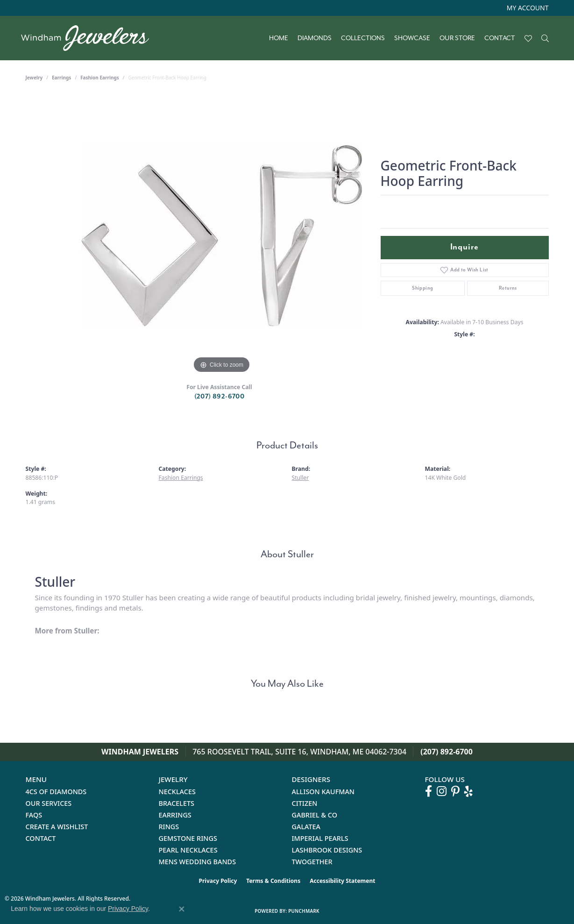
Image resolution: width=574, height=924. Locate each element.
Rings (169, 827)
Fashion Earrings (100, 78)
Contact (500, 38)
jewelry (34, 78)
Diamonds (315, 38)
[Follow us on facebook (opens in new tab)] (429, 791)
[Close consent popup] (182, 909)
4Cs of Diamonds (56, 792)
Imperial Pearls (320, 838)
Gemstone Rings (188, 838)
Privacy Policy (218, 881)
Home (279, 38)
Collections (363, 38)
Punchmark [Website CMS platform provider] (304, 911)
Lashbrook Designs (327, 850)
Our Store (457, 38)
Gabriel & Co (315, 815)
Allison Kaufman (323, 792)
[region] (222, 235)
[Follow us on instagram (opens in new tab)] (442, 791)
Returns (508, 288)
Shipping (422, 288)
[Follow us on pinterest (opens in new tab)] (455, 791)
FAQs (34, 815)
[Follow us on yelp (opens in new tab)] (468, 791)
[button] (527, 8)
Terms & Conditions (273, 881)
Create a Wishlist (57, 827)
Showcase (412, 38)
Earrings (61, 78)
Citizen (305, 803)
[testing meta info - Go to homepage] (90, 38)
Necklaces (177, 792)
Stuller (301, 478)
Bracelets (177, 803)
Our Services (49, 803)
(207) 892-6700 (220, 396)
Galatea (306, 827)
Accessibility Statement (342, 881)
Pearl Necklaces (188, 850)
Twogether (312, 862)
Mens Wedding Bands (198, 862)
